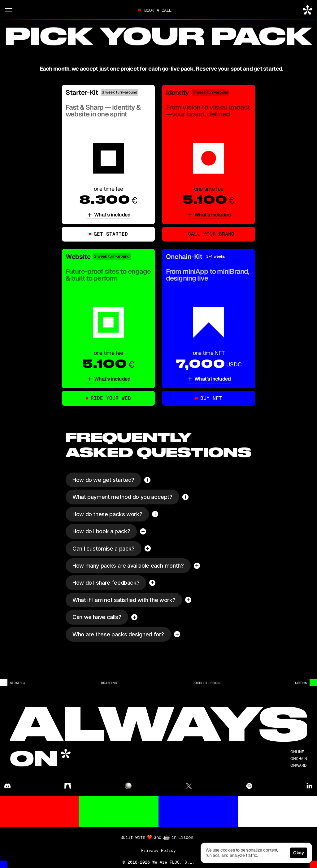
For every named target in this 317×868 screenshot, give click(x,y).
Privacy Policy (158, 851)
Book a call (158, 10)
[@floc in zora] (128, 786)
